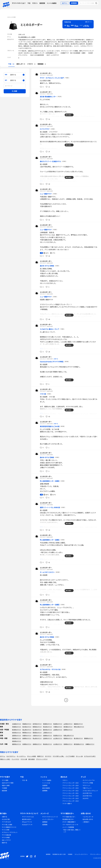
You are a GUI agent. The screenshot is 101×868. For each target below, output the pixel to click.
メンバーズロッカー (48, 819)
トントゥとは (46, 783)
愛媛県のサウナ (89, 738)
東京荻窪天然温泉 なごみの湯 (50, 426)
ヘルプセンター (87, 817)
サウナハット (86, 785)
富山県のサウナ (27, 730)
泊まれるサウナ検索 (8, 783)
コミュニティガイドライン (81, 854)
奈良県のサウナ (58, 735)
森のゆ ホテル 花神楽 (47, 266)
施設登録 (42, 3)
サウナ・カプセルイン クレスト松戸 (52, 78)
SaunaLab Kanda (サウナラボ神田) (52, 362)
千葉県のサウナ (58, 727)
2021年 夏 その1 (87, 793)
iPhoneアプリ (26, 822)
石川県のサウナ (37, 730)
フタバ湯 (43, 394)
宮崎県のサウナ (68, 744)
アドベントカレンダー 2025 (70, 783)
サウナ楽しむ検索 (7, 825)
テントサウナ (15, 759)
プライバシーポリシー (95, 854)
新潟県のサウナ (17, 730)
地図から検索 (6, 785)
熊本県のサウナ (47, 744)
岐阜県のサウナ (17, 733)
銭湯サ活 (4, 843)
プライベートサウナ (42, 759)
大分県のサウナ (58, 744)
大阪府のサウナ (37, 735)
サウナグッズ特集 (88, 783)
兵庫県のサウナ (47, 735)
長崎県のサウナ (37, 744)
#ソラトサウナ (45, 129)
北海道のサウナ (17, 724)
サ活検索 (4, 788)
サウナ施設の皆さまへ (69, 817)
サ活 (29, 3)
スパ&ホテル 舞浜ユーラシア (49, 329)
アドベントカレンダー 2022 (70, 791)
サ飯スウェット (87, 788)
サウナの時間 (6, 837)
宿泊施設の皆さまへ (68, 819)
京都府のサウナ (27, 735)
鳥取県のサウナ (17, 738)
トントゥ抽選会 (52, 3)
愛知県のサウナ (37, 733)
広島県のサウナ (47, 738)
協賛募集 (45, 791)
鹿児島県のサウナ (79, 744)
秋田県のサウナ (58, 724)
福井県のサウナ (47, 730)
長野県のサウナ (68, 730)
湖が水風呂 (31, 759)
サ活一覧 (25, 780)
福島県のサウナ (78, 724)
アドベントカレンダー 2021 (70, 793)
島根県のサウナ (27, 738)
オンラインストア (88, 780)
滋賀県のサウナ (17, 735)
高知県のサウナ (17, 741)
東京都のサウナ (68, 727)
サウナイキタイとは (28, 817)
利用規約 (70, 854)
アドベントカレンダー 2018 (70, 801)
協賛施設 (45, 822)
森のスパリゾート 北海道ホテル (50, 161)
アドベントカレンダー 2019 (70, 798)
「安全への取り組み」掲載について (71, 831)
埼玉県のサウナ (47, 727)
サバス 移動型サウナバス (9, 827)
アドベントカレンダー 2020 (70, 796)
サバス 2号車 (6, 830)
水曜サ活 (56, 359)
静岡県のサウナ (27, 733)
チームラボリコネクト (47, 572)
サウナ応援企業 (6, 835)
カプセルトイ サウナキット (10, 832)
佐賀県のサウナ (27, 744)
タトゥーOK (79, 756)
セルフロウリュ (11, 756)
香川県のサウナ (78, 738)
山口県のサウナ (58, 738)
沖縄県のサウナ (90, 744)
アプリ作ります (6, 822)
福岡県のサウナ (17, 744)
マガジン (35, 3)
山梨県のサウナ (58, 730)
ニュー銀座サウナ (46, 194)
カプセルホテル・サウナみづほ (50, 669)
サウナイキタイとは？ (19, 3)
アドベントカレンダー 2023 (70, 788)
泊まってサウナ (6, 840)
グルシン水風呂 (31, 756)
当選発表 (45, 785)
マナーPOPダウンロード (70, 825)
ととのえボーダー (31, 25)
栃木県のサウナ (27, 727)
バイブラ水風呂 (70, 756)
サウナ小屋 (24, 759)
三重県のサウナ (47, 733)
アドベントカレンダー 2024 (70, 785)
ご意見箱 (85, 822)
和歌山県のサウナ (69, 735)
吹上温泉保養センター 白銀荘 (27, 37)
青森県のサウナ (27, 724)
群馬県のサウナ (37, 727)
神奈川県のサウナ (79, 727)
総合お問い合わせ (88, 819)
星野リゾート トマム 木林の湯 (50, 507)
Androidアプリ (26, 825)
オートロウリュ (21, 756)
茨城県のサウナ (17, 727)
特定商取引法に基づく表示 (59, 854)
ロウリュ (3, 756)
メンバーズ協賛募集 (68, 827)
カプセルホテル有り (90, 756)
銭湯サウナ (40, 756)
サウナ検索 (5, 780)
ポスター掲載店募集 (68, 822)
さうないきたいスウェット (90, 791)
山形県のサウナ (68, 724)
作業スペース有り (5, 759)
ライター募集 (66, 803)
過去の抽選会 (46, 788)
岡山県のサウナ (37, 738)
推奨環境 (48, 854)
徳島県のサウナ (68, 738)
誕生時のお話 (26, 819)
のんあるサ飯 (6, 819)
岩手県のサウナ (37, 724)
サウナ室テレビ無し (58, 756)
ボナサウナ (48, 756)
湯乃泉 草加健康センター (48, 97)
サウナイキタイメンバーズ (50, 817)
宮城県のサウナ (47, 724)
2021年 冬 (86, 798)
